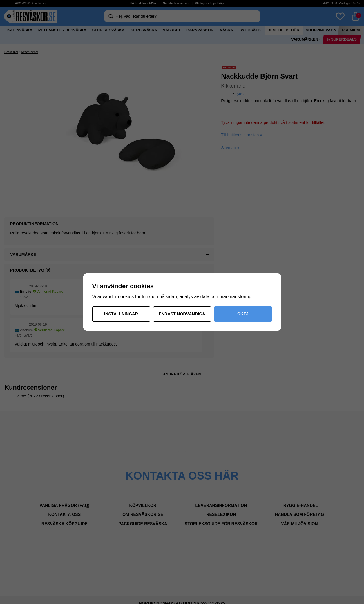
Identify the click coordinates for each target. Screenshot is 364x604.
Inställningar (121, 314)
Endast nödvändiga (182, 314)
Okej (243, 314)
